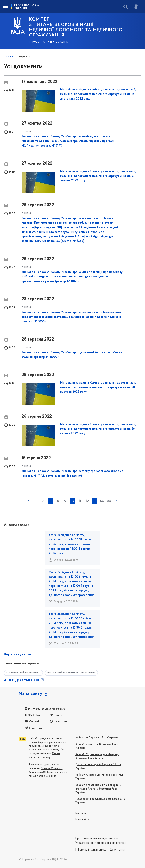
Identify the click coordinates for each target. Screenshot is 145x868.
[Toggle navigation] (5, 7)
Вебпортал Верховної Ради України (96, 738)
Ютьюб (32, 722)
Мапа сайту (82, 820)
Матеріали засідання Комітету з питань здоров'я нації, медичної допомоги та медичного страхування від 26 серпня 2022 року (98, 429)
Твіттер (57, 715)
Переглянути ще (17, 654)
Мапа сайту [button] (31, 694)
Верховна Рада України (49, 43)
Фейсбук (33, 715)
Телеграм (33, 728)
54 (102, 501)
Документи (117, 850)
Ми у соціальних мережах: (45, 709)
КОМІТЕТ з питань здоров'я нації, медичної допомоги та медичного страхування (76, 27)
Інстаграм (59, 722)
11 (80, 501)
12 (87, 501)
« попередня (29, 501)
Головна (8, 56)
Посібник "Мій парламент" (24, 673)
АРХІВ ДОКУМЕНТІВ (24, 680)
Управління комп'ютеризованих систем (100, 843)
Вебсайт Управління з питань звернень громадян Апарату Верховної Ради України (98, 789)
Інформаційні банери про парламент (74, 673)
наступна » (116, 501)
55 (109, 501)
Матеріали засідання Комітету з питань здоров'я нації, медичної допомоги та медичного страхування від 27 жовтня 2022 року (98, 176)
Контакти (81, 813)
